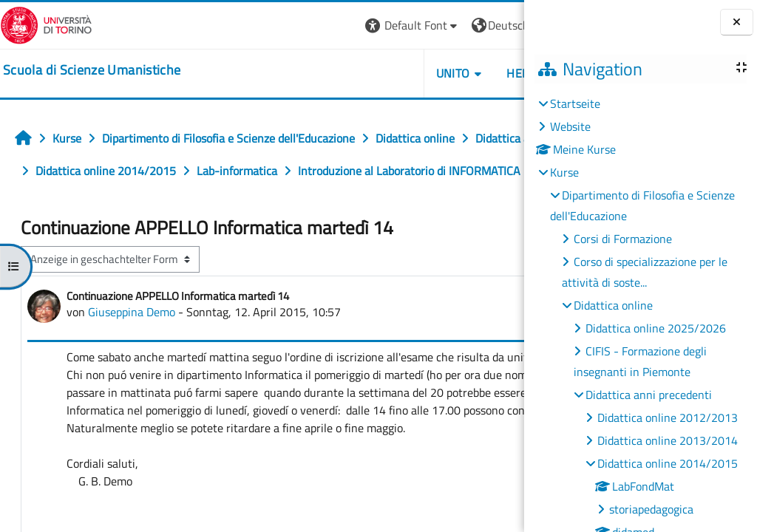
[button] (314, 25)
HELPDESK (436, 73)
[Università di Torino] (46, 24)
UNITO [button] (354, 73)
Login (499, 25)
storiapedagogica (651, 509)
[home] (92, 70)
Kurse (564, 172)
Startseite (575, 103)
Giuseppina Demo (132, 344)
